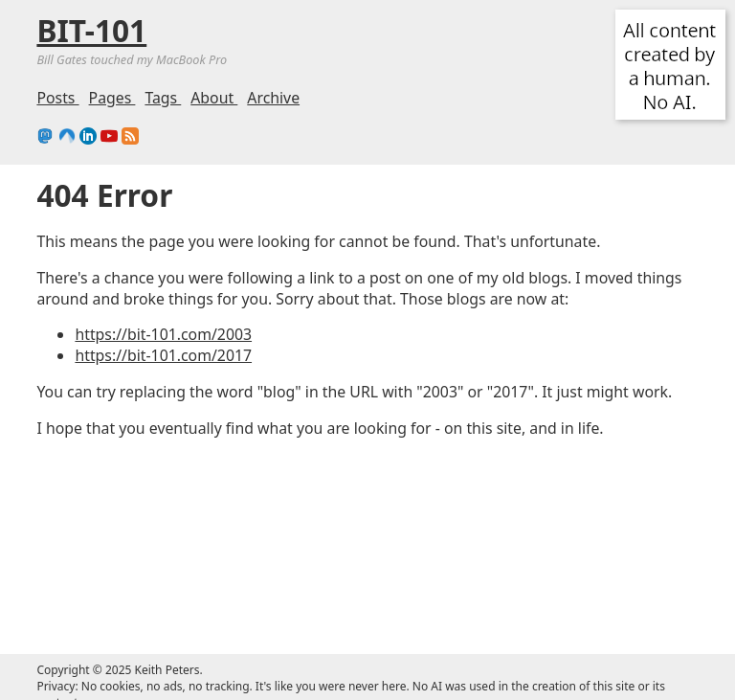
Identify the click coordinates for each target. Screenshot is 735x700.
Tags (163, 98)
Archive (273, 98)
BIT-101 (91, 30)
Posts (57, 98)
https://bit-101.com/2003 (163, 334)
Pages (112, 98)
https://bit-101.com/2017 (163, 355)
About (214, 98)
